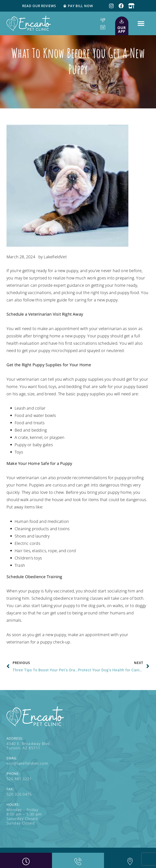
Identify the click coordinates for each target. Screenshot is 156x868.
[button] (141, 23)
